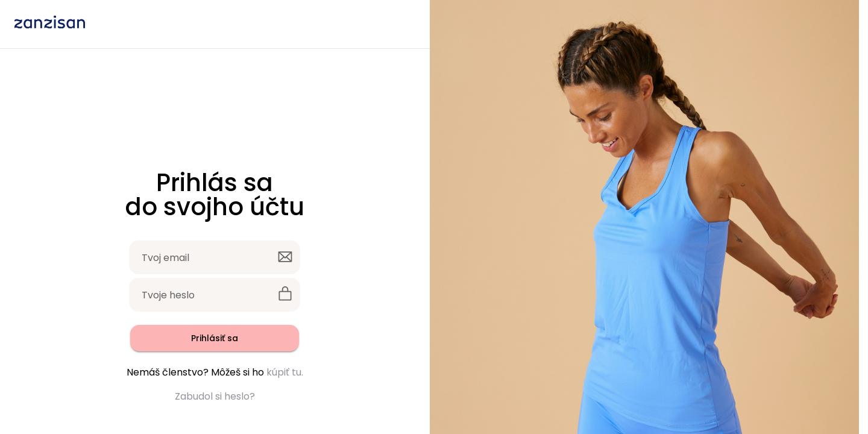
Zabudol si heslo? (215, 396)
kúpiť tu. (285, 372)
